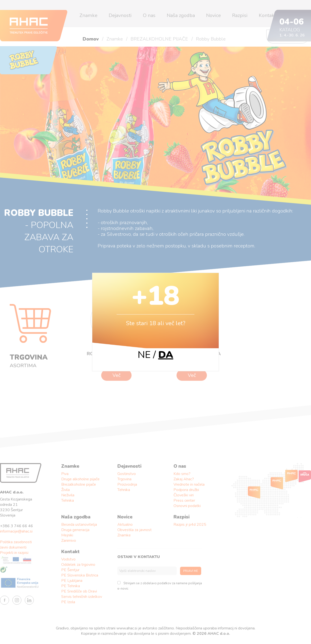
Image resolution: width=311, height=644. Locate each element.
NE (144, 355)
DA (166, 355)
